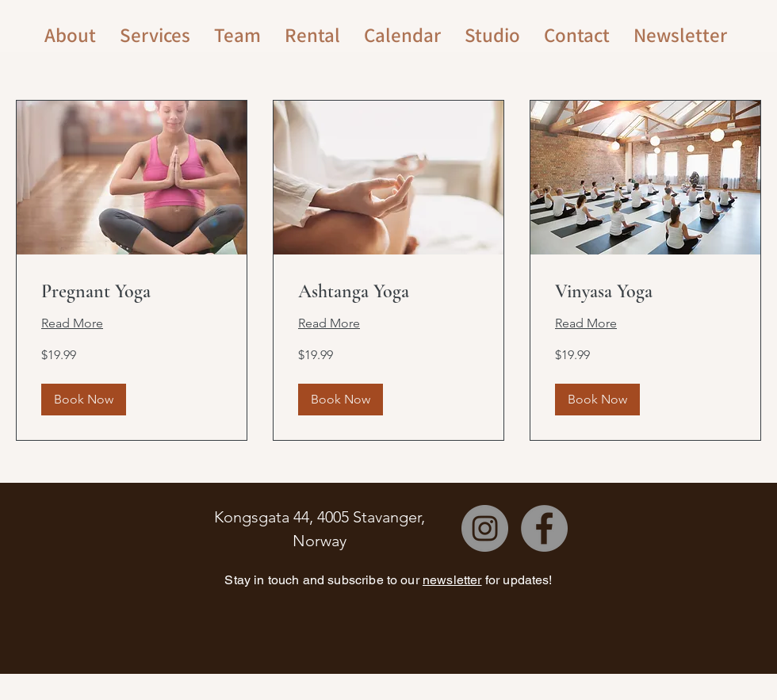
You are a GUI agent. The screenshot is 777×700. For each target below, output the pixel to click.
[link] (132, 292)
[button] (84, 400)
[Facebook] (544, 528)
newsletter (452, 580)
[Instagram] (485, 528)
